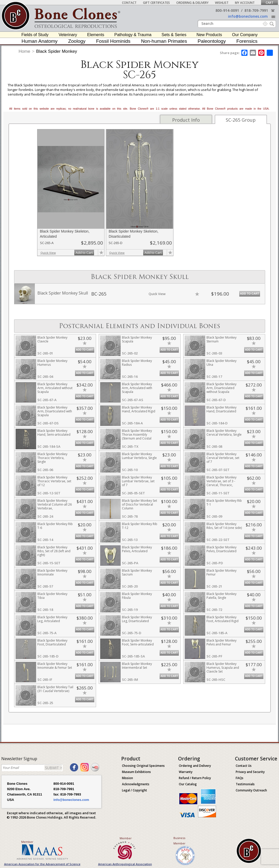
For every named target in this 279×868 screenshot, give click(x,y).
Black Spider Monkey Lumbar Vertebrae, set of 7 (138, 481)
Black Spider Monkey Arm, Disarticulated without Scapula (221, 388)
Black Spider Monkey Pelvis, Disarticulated (221, 549)
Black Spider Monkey (57, 51)
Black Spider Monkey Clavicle (52, 339)
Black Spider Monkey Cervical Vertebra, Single (224, 433)
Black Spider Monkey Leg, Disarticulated (137, 619)
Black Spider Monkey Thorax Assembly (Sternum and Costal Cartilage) (137, 436)
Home (24, 51)
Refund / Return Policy (195, 778)
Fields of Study (35, 35)
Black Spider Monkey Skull (63, 293)
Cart (270, 3)
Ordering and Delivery (195, 766)
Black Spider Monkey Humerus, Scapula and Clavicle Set (223, 668)
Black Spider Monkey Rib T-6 (55, 526)
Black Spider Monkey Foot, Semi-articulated (138, 642)
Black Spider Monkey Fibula (137, 596)
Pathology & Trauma (133, 35)
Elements (96, 35)
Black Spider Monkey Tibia (52, 596)
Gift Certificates (156, 3)
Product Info (186, 120)
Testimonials (245, 784)
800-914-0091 (227, 10)
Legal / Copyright (135, 790)
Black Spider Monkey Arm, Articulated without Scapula (55, 388)
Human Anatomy (39, 41)
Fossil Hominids (113, 41)
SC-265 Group (241, 120)
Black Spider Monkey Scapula (137, 339)
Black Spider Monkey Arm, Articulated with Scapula (137, 388)
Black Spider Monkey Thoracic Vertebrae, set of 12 (54, 481)
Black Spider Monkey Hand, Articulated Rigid (139, 409)
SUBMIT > (54, 768)
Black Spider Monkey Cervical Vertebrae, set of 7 (223, 458)
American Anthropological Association (125, 864)
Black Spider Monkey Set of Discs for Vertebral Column (139, 504)
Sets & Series (174, 35)
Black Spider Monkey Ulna (221, 363)
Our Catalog (188, 784)
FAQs (240, 778)
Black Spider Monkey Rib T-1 (224, 503)
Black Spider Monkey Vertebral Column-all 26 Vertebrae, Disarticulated (55, 506)
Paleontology (212, 41)
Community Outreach (251, 790)
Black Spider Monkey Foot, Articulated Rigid (223, 619)
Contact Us (244, 766)
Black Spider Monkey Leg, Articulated (52, 619)
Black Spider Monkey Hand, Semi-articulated (54, 433)
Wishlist (222, 3)
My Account (245, 3)
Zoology (77, 41)
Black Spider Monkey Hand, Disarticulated (221, 409)
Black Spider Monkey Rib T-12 (140, 526)
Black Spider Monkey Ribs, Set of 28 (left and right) (54, 551)
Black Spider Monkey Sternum (221, 339)
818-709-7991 (256, 10)
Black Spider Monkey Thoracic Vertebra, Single (52, 458)
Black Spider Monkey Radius (137, 363)
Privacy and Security (250, 772)
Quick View (48, 253)
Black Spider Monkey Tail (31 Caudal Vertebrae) (55, 689)
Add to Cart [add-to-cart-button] (84, 253)
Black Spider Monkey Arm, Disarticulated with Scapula (55, 411)
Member (27, 842)
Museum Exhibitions (136, 772)
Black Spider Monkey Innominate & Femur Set (55, 666)
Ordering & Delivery (192, 3)
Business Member (179, 841)
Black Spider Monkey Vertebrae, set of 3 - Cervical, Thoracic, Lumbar (221, 483)
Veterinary (68, 35)
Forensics (247, 41)
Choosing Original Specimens (143, 766)
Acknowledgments (136, 784)
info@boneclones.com (248, 16)
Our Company (245, 35)
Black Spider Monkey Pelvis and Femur (221, 642)
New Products (209, 35)
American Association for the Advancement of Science (42, 864)
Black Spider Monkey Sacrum (137, 572)
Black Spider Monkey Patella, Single (221, 596)
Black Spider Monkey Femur (221, 572)
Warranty (186, 772)
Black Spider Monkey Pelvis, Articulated (137, 549)
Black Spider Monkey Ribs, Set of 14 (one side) (224, 526)
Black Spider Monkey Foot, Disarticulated (52, 642)
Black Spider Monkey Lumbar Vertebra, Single (139, 456)
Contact (129, 3)
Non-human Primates (164, 41)
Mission (127, 778)
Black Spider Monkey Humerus (52, 363)
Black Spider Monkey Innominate (52, 572)
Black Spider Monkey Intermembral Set (137, 666)
